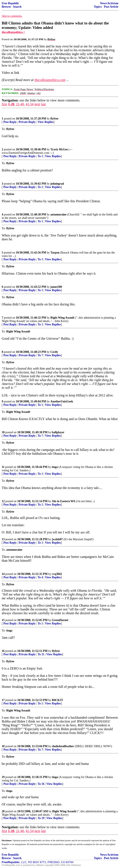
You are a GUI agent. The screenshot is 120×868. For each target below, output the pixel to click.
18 (3, 746)
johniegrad (57, 184)
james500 (56, 287)
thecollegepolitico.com (50, 80)
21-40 (20, 104)
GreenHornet (60, 620)
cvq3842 (57, 574)
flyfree (54, 119)
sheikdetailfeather (63, 746)
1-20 (11, 104)
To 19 (41, 818)
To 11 (41, 654)
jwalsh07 (57, 539)
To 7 (40, 355)
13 (3, 539)
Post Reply (10, 122)
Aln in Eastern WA (64, 501)
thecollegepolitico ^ (13, 32)
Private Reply (27, 122)
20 (3, 811)
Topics (98, 7)
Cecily (54, 352)
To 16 (41, 784)
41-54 (29, 104)
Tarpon (55, 253)
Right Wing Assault (62, 318)
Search (17, 7)
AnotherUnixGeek (62, 401)
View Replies (46, 122)
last (43, 104)
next (37, 104)
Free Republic (10, 3)
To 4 (40, 577)
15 (3, 620)
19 (3, 777)
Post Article (111, 7)
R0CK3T (58, 700)
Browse (6, 7)
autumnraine (59, 215)
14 (3, 574)
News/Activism (109, 3)
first (4, 104)
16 (3, 651)
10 (3, 432)
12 (3, 501)
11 (3, 467)
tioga (55, 467)
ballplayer (58, 432)
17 (3, 700)
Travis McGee (59, 149)
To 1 (40, 156)
